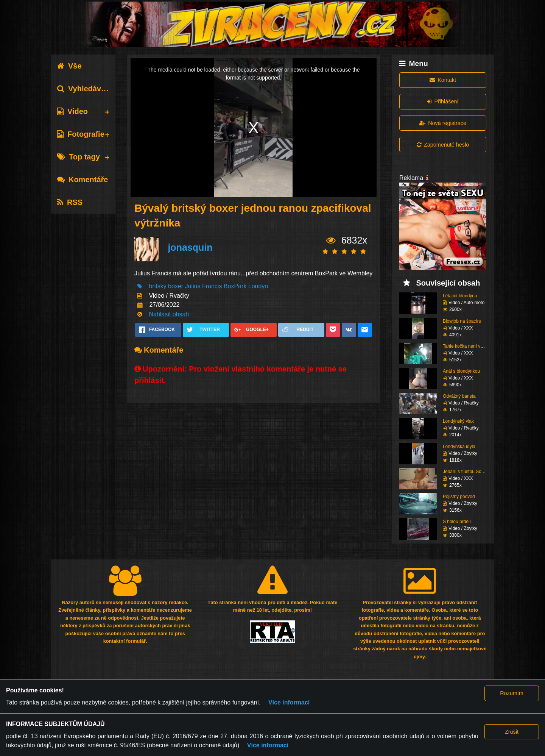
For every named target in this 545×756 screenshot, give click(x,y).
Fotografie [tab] (81, 134)
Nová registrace (443, 123)
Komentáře (83, 180)
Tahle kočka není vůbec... (468, 346)
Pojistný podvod (459, 497)
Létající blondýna (460, 296)
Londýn (258, 286)
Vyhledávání (85, 89)
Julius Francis (204, 286)
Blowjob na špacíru (462, 321)
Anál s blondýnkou (461, 371)
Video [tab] (72, 111)
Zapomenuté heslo (443, 145)
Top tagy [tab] (79, 157)
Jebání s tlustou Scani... (467, 472)
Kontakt (443, 80)
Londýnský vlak (458, 421)
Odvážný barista (459, 396)
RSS (70, 202)
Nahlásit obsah (169, 314)
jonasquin (190, 247)
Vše (69, 66)
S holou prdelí (457, 522)
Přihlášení (443, 102)
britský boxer (166, 286)
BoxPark (235, 286)
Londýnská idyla (459, 447)
